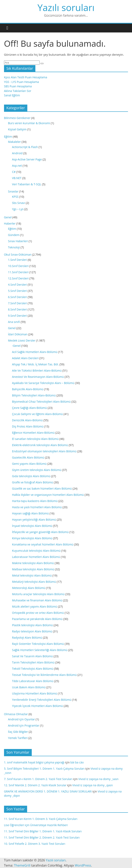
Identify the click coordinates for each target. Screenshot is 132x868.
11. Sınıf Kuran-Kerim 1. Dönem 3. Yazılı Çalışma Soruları (41, 819)
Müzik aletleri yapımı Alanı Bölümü (35, 606)
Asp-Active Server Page (27, 159)
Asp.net (17, 166)
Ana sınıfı (14, 322)
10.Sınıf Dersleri (18, 266)
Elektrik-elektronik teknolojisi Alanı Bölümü (40, 445)
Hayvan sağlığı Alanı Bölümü (30, 513)
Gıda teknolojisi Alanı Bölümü (31, 476)
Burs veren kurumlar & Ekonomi (29, 123)
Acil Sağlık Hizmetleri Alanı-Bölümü (35, 352)
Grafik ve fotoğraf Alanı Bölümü (33, 482)
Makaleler (14, 142)
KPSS (15, 197)
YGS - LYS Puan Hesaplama (21, 82)
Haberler (10, 223)
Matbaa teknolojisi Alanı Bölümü (33, 569)
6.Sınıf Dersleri (17, 297)
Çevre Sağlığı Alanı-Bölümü (30, 408)
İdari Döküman (18, 334)
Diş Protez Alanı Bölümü (28, 426)
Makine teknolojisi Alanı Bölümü (33, 563)
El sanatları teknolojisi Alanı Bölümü (35, 439)
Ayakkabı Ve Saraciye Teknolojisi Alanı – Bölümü (43, 383)
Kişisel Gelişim (17, 129)
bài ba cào (77, 762)
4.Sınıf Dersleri (17, 285)
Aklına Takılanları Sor (18, 91)
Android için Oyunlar (21, 719)
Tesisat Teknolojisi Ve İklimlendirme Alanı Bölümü (44, 675)
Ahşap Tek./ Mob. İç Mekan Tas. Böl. (35, 364)
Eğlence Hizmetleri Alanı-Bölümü (33, 433)
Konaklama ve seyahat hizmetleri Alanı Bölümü (43, 544)
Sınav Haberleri (18, 241)
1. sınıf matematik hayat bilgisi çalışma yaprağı (34, 762)
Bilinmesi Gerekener (17, 118)
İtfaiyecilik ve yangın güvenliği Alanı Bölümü (40, 532)
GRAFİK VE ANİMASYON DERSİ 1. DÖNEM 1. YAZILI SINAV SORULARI (48, 791)
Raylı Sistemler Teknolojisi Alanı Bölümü (38, 644)
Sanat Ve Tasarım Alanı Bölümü (32, 656)
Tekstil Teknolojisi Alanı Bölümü (33, 669)
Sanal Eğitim (12, 95)
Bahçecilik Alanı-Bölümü (28, 389)
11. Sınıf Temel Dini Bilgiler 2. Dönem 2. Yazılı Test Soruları (42, 837)
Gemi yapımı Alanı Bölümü (29, 464)
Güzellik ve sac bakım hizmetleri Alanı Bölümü (42, 488)
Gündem (14, 235)
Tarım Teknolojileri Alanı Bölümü (33, 662)
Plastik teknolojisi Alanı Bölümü (32, 625)
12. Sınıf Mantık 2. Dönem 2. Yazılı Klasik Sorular (35, 785)
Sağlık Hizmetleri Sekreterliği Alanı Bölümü (40, 650)
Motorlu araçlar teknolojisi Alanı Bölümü (38, 594)
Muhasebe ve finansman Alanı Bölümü (37, 600)
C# (14, 172)
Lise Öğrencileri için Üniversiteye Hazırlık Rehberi (36, 825)
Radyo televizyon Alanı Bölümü (32, 631)
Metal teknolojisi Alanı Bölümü (32, 575)
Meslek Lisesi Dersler (22, 340)
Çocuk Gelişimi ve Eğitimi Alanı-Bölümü (37, 414)
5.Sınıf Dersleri (17, 291)
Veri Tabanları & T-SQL (27, 184)
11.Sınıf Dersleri (18, 272)
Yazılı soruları (66, 7)
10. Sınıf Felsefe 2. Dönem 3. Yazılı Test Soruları (35, 844)
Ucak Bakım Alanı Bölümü (29, 687)
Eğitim (8, 137)
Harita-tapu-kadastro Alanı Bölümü (35, 501)
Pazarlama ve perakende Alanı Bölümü (37, 619)
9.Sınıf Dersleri (17, 316)
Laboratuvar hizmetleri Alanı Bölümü (36, 557)
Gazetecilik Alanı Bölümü (28, 457)
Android (17, 153)
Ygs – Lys (18, 209)
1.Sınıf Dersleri (17, 260)
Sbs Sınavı (19, 203)
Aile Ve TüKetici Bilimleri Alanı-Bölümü (37, 370)
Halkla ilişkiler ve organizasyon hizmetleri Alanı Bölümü (48, 495)
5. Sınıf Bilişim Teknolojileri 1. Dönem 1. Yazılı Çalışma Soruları (44, 769)
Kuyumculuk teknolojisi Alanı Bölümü (36, 551)
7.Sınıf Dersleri (17, 303)
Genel (8, 217)
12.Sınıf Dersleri (18, 278)
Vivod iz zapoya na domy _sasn (98, 779)
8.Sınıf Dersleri (17, 309)
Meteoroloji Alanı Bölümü (29, 588)
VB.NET (17, 178)
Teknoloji (14, 247)
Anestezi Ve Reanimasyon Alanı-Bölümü (38, 377)
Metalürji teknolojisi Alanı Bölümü (34, 582)
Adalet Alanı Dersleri (25, 358)
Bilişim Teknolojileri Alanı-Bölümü (34, 395)
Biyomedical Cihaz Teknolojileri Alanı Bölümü (41, 402)
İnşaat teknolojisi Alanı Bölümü (32, 526)
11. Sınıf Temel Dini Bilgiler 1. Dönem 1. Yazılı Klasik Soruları (43, 831)
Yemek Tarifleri (18, 738)
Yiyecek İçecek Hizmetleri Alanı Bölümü (37, 706)
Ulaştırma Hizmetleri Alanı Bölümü (35, 693)
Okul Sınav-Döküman (18, 255)
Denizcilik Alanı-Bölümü (27, 420)
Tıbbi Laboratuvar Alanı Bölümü (33, 681)
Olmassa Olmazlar (16, 714)
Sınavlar (13, 191)
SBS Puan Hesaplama (18, 86)
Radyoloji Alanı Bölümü (27, 638)
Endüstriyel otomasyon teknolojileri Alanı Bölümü (44, 451)
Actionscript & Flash (25, 147)
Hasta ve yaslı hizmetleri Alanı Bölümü (37, 507)
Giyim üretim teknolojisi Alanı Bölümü (37, 470)
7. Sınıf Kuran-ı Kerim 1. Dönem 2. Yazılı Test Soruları (38, 779)
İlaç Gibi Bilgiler (18, 732)
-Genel (16, 346)
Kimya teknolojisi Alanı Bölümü (32, 538)
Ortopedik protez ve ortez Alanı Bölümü (38, 613)
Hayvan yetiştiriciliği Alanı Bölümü (34, 520)
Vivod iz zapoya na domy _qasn (93, 785)
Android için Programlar (24, 725)
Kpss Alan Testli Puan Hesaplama (26, 77)
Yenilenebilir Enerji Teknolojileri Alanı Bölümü (42, 700)
